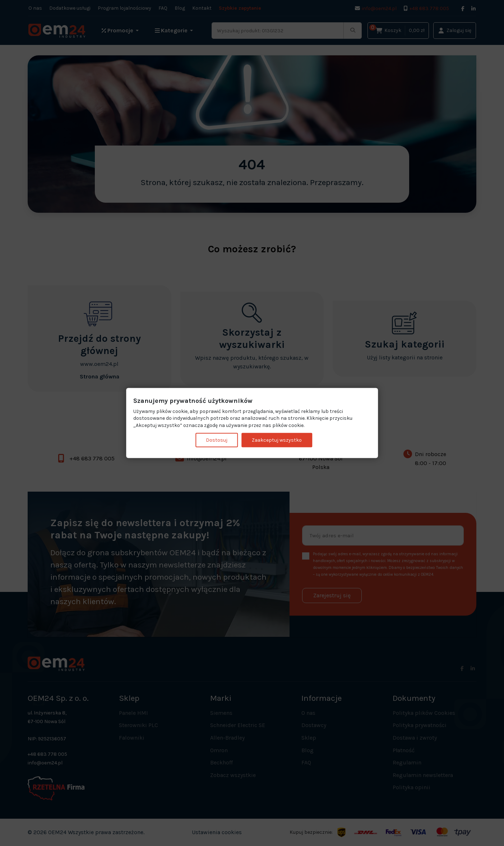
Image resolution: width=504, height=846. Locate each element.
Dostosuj (217, 440)
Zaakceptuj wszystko (277, 440)
